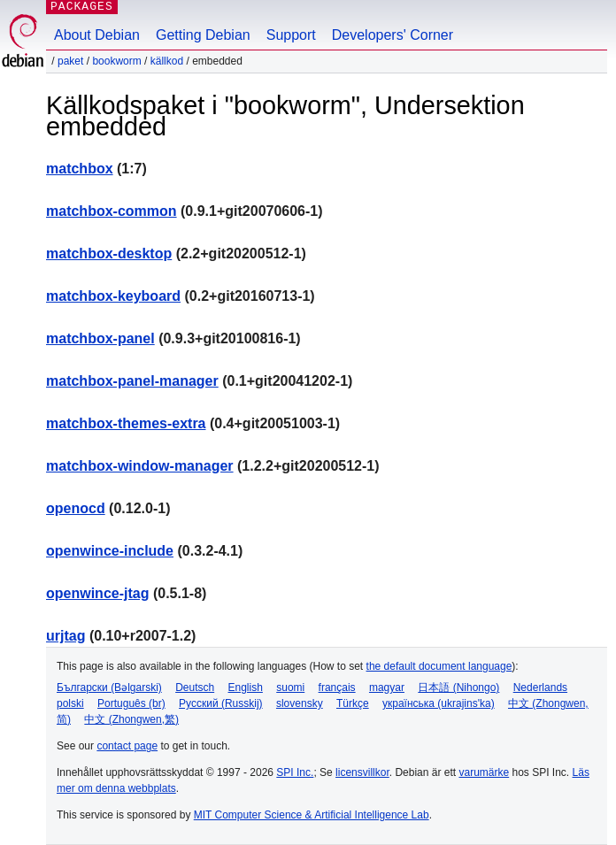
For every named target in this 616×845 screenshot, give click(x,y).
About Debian (97, 35)
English (246, 688)
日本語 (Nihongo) (458, 688)
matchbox (80, 169)
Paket (70, 61)
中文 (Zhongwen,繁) (131, 719)
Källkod (167, 61)
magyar (387, 688)
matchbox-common (112, 211)
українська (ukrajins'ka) (439, 703)
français (337, 688)
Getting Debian (203, 35)
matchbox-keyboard (113, 296)
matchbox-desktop (109, 253)
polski (70, 703)
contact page (127, 746)
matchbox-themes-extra (126, 423)
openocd (76, 508)
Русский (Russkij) (221, 703)
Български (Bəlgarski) (109, 688)
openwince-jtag (97, 593)
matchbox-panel (100, 338)
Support (291, 35)
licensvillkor (362, 772)
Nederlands (540, 688)
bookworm (116, 61)
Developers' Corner (393, 35)
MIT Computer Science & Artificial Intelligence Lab (312, 815)
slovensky (300, 703)
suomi (290, 688)
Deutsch (195, 688)
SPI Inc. (295, 772)
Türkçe (353, 703)
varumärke (484, 772)
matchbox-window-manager (140, 466)
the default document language (439, 666)
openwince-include (110, 551)
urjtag (65, 636)
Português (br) (131, 703)
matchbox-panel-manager (132, 381)
